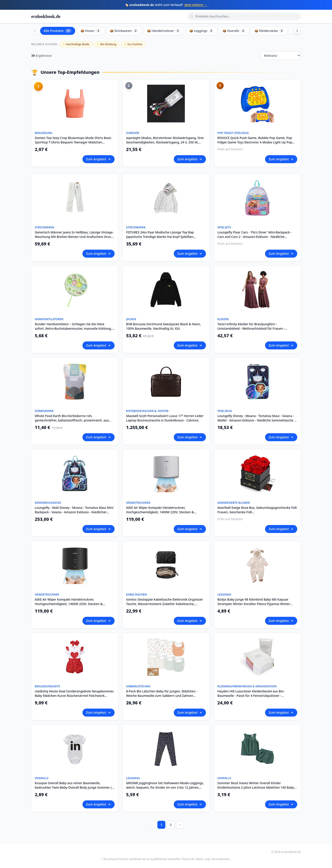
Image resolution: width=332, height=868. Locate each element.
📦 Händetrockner (164, 31)
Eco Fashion (133, 44)
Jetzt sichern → (196, 5)
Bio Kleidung (107, 44)
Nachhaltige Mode (76, 44)
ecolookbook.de (46, 16)
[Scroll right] (297, 31)
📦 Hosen (91, 31)
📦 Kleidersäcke (269, 31)
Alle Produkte (58, 31)
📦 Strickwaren (124, 31)
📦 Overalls (234, 31)
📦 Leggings (201, 31)
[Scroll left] (35, 31)
